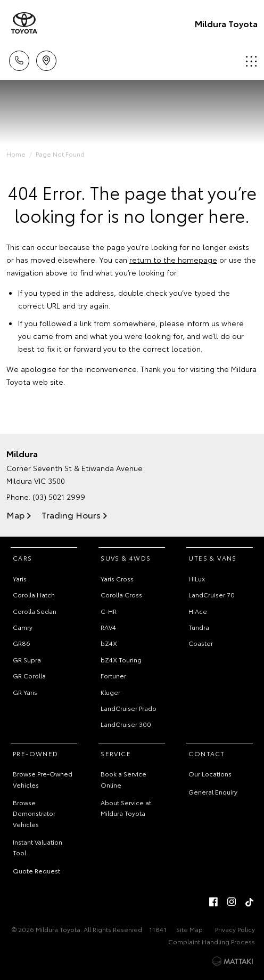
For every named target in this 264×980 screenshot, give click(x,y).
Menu (251, 61)
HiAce (198, 611)
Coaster (201, 643)
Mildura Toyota (226, 23)
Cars (23, 558)
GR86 (22, 643)
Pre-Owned (36, 753)
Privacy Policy (235, 929)
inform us (203, 323)
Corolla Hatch (34, 594)
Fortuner (113, 675)
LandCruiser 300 (126, 724)
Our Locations (210, 774)
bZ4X (109, 643)
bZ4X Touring (121, 659)
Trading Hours (71, 515)
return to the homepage (173, 260)
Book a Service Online (123, 779)
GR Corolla (29, 675)
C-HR (109, 611)
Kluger (110, 692)
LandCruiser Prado (129, 708)
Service (116, 753)
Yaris (20, 578)
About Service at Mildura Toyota (126, 808)
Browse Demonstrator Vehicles (34, 813)
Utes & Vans (212, 558)
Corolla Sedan (35, 611)
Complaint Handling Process (212, 941)
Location (46, 59)
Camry (23, 627)
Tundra (199, 627)
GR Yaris (25, 692)
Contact (207, 753)
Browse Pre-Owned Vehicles (43, 779)
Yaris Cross (117, 578)
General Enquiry (213, 792)
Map (15, 515)
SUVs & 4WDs (126, 558)
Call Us (19, 59)
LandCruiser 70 (212, 594)
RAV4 (108, 627)
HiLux (197, 578)
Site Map (189, 929)
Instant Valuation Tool (38, 847)
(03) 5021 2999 (59, 497)
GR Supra (27, 659)
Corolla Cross (121, 594)
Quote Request (36, 870)
